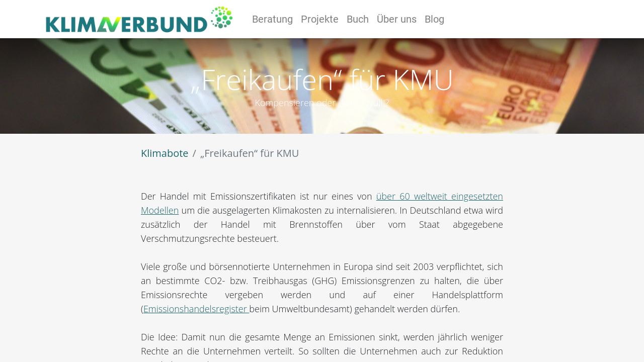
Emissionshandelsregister (196, 309)
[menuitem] (272, 19)
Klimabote (165, 153)
